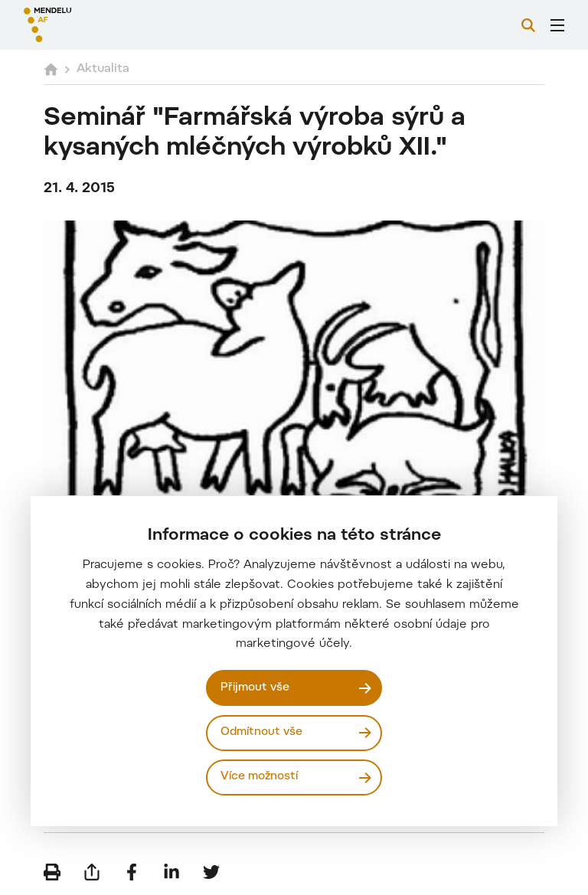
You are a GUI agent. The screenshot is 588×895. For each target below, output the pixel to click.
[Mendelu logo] (105, 25)
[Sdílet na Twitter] (211, 872)
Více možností (259, 777)
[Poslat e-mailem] (92, 872)
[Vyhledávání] (528, 25)
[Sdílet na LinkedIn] (171, 872)
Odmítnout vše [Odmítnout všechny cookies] (261, 732)
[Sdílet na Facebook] (132, 872)
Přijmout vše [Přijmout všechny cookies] (255, 688)
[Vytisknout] (52, 872)
